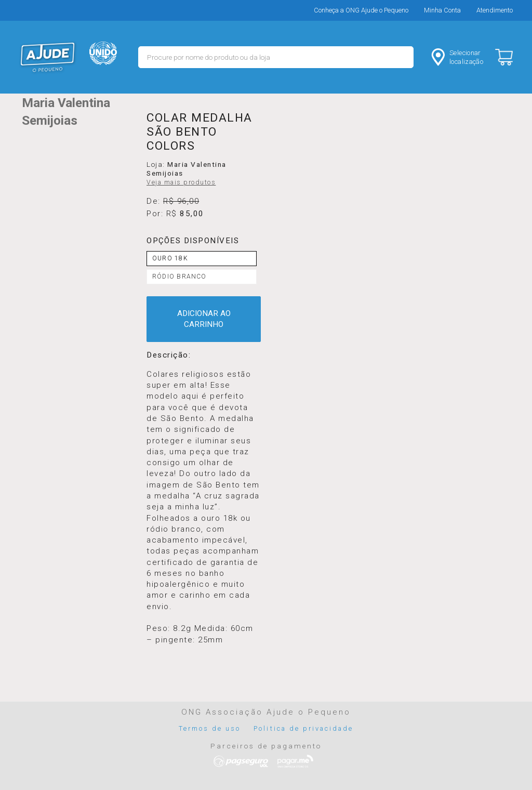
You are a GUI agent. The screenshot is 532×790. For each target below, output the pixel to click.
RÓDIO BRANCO (179, 276)
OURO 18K (170, 258)
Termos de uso (210, 728)
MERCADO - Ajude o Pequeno (48, 57)
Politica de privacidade (303, 728)
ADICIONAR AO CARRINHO (204, 319)
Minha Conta (442, 10)
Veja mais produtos (181, 182)
